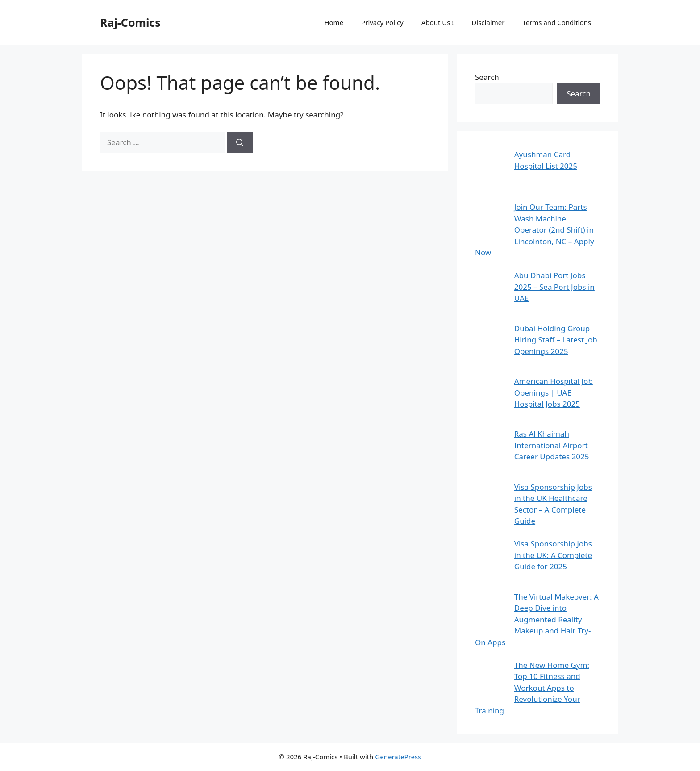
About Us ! (438, 22)
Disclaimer (488, 22)
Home (334, 22)
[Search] (240, 142)
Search (487, 77)
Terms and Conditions (557, 22)
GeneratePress (398, 757)
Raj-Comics (130, 22)
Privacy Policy (382, 22)
